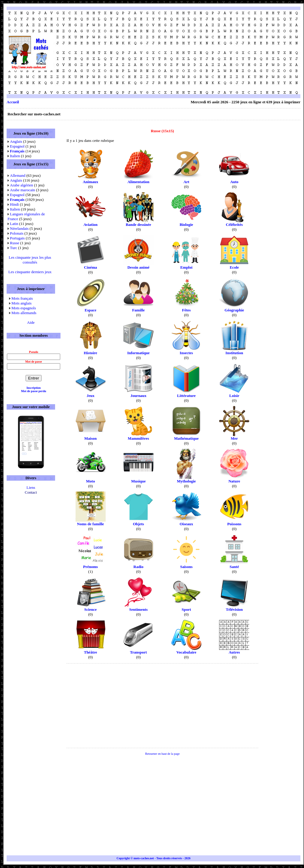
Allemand (18, 175)
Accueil (13, 102)
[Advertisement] (225, 52)
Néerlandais (19, 228)
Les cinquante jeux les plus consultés (30, 260)
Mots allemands (24, 313)
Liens (31, 487)
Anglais (16, 141)
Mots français (22, 298)
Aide (31, 322)
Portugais (17, 238)
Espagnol (17, 146)
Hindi (14, 204)
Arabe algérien (22, 185)
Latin (14, 224)
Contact (31, 492)
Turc (14, 248)
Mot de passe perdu (34, 391)
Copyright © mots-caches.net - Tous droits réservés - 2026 (153, 858)
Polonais (17, 233)
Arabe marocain (22, 190)
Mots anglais (22, 303)
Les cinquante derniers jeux (30, 272)
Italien (15, 156)
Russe (15, 243)
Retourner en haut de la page (162, 754)
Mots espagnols (24, 308)
